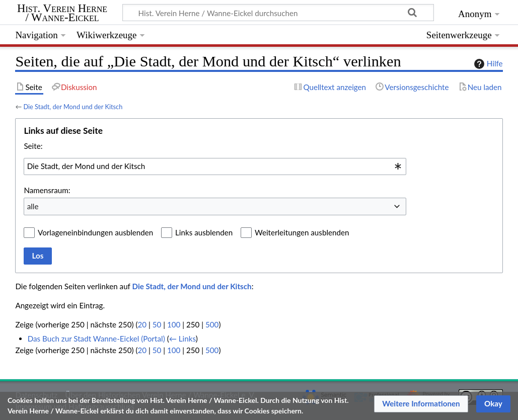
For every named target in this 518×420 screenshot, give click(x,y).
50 (157, 324)
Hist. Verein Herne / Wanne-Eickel (62, 13)
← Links (182, 339)
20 (142, 324)
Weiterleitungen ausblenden (302, 232)
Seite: (33, 146)
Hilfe (487, 64)
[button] (421, 404)
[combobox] (215, 166)
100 (174, 324)
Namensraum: (47, 190)
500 (212, 324)
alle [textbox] (33, 206)
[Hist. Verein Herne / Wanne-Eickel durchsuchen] (278, 13)
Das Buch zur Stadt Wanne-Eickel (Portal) (96, 339)
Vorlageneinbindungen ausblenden (95, 232)
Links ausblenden (204, 232)
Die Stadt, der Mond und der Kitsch (73, 107)
